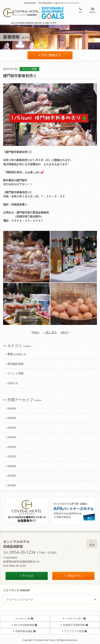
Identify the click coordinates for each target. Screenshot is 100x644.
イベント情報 (15, 373)
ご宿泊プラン (73, 576)
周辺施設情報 (15, 364)
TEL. (19, 553)
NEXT (65, 332)
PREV (35, 332)
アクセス (27, 576)
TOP (92, 544)
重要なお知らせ (16, 354)
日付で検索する (50, 55)
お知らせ (12, 383)
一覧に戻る (50, 332)
